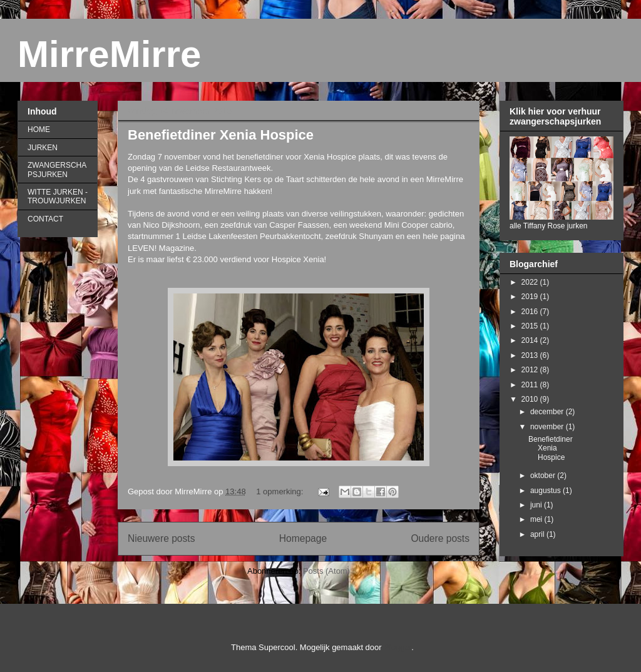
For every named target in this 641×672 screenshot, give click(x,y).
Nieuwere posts (161, 538)
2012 (531, 370)
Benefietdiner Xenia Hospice (221, 135)
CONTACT (45, 219)
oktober (544, 476)
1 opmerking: (281, 491)
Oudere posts (440, 538)
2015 (531, 326)
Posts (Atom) (326, 571)
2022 (531, 282)
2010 (531, 399)
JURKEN (43, 148)
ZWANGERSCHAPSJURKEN (57, 170)
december (548, 412)
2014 (531, 340)
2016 (531, 312)
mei (537, 519)
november (548, 427)
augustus (546, 491)
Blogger (397, 647)
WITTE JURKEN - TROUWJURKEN (58, 196)
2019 (531, 297)
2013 (531, 355)
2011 (531, 385)
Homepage (303, 538)
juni (537, 505)
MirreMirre (109, 54)
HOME (39, 130)
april (538, 534)
